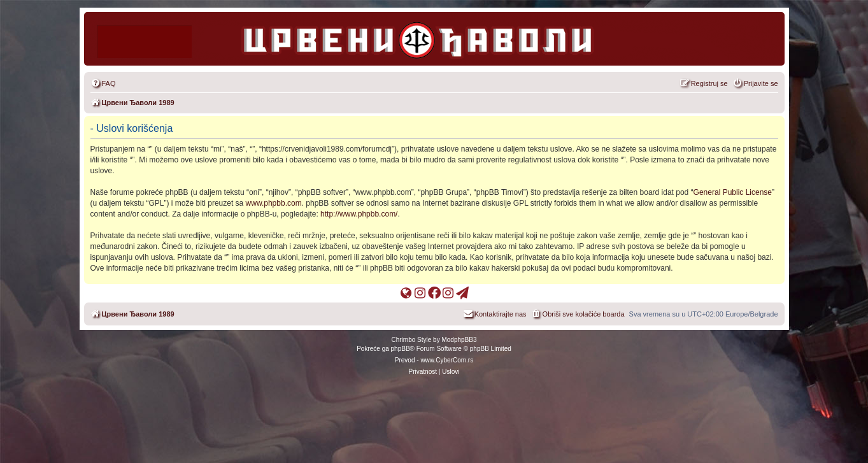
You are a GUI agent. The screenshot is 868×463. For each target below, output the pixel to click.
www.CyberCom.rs (447, 360)
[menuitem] (103, 83)
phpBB (401, 349)
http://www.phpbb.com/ (359, 214)
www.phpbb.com (274, 203)
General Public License (733, 192)
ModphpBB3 (459, 340)
